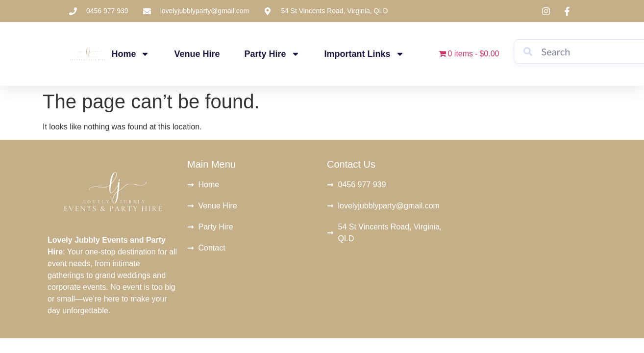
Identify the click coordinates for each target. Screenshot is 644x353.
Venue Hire (197, 54)
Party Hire (272, 54)
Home (131, 54)
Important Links (364, 54)
